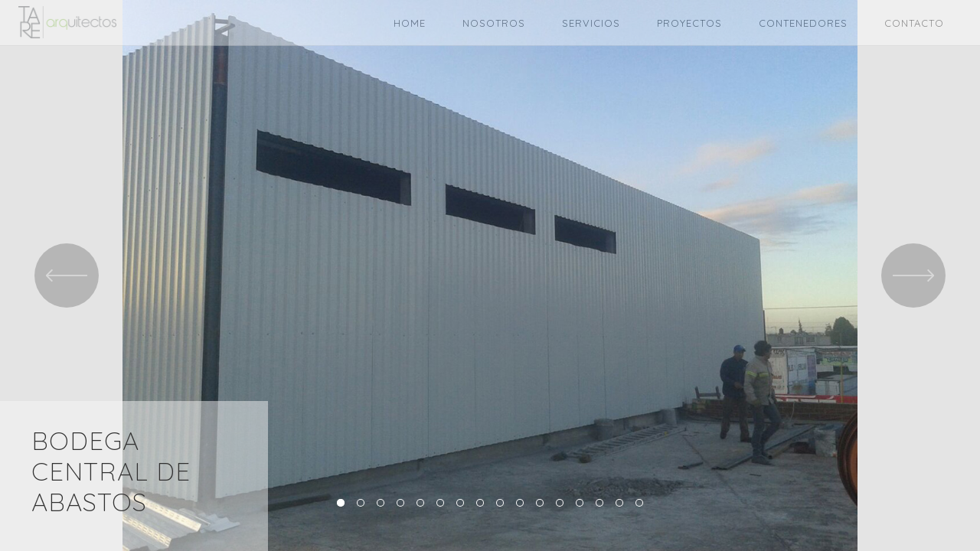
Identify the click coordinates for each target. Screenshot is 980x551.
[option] (490, 275)
